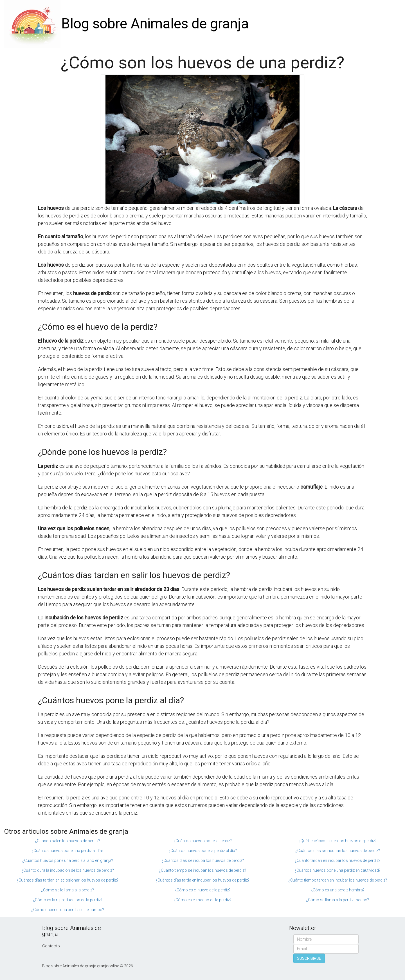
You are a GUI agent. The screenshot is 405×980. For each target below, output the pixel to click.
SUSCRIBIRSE (309, 958)
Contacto (51, 946)
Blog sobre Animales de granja (155, 24)
